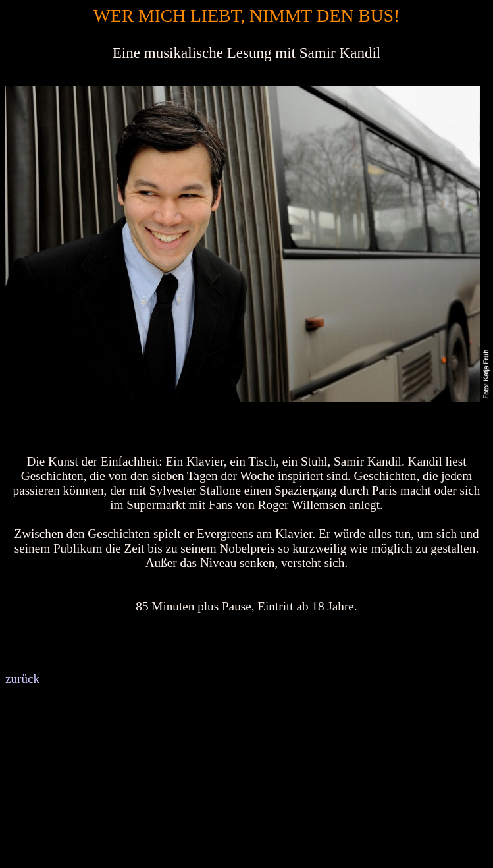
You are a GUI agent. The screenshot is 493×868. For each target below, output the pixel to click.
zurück (22, 679)
